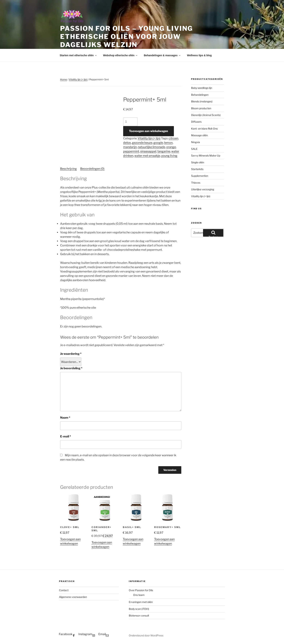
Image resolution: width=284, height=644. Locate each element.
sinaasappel (148, 151)
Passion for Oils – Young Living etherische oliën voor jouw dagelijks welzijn (127, 37)
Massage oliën (199, 135)
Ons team (139, 595)
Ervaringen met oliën (141, 602)
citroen (173, 138)
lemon (168, 143)
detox (127, 143)
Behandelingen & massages (162, 55)
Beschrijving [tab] (68, 169)
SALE (194, 149)
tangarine (164, 151)
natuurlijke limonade (152, 147)
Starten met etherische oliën (79, 55)
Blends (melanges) (202, 101)
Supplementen (200, 176)
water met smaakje (147, 156)
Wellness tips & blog (199, 55)
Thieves (196, 183)
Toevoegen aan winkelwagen (149, 131)
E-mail (66, 436)
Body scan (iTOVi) (139, 609)
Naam (65, 418)
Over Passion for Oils (141, 590)
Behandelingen (200, 95)
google (158, 143)
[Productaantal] (130, 122)
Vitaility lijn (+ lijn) (78, 79)
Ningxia (196, 142)
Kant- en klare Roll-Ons (204, 129)
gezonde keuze (142, 143)
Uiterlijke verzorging (203, 189)
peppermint (131, 151)
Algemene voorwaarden (73, 597)
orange (171, 147)
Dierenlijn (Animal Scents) (206, 115)
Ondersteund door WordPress (146, 635)
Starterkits (197, 169)
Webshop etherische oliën (120, 55)
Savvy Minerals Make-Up (206, 155)
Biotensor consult (139, 616)
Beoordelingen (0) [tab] (92, 169)
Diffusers (196, 122)
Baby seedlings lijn (202, 88)
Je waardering (71, 354)
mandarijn (130, 147)
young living (169, 156)
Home (64, 79)
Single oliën (198, 162)
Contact (64, 590)
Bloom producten (201, 108)
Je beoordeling (71, 368)
